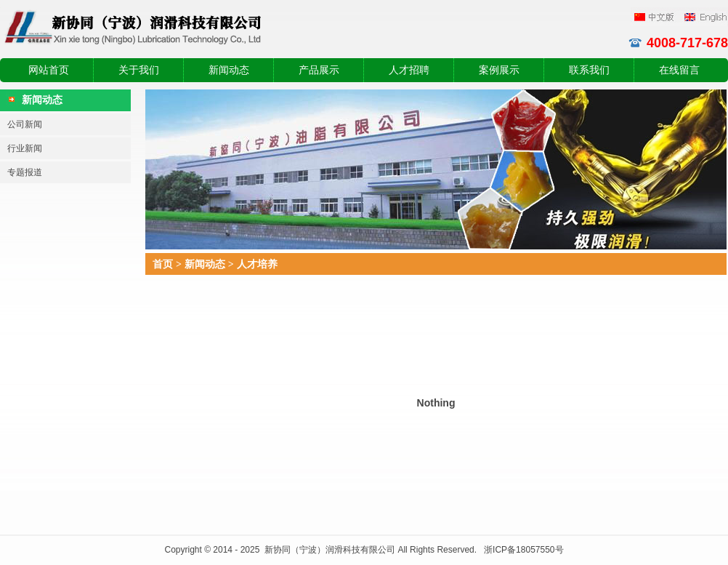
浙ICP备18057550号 (523, 550)
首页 (163, 264)
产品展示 (319, 70)
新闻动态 (229, 70)
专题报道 (25, 172)
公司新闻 (25, 124)
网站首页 (49, 70)
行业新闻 (25, 148)
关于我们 (139, 70)
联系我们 (589, 70)
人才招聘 (409, 70)
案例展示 (499, 70)
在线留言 (679, 70)
